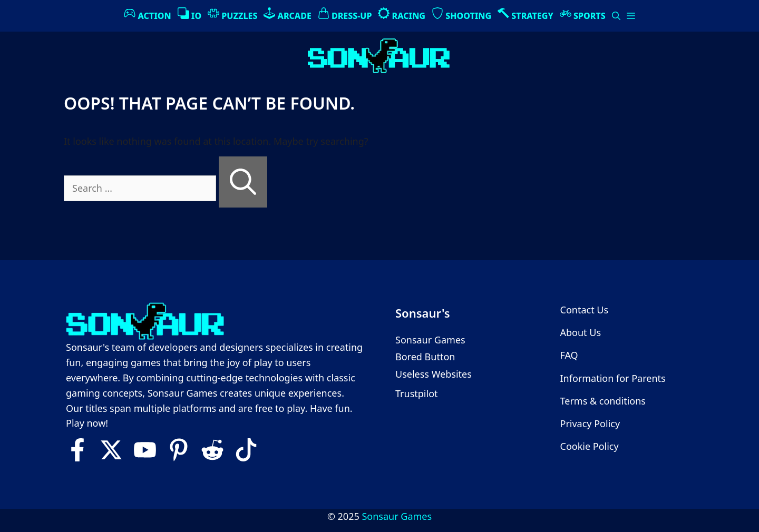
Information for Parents (613, 378)
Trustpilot (417, 393)
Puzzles (232, 14)
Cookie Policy (590, 446)
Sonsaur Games (430, 340)
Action (147, 14)
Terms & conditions (603, 401)
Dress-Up (345, 14)
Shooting (461, 14)
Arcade (287, 14)
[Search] (243, 182)
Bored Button (425, 357)
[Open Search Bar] (616, 16)
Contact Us (585, 310)
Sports (583, 14)
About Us (581, 332)
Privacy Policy (590, 423)
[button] (631, 16)
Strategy (526, 14)
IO (189, 14)
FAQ (569, 355)
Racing (402, 14)
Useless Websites (434, 374)
